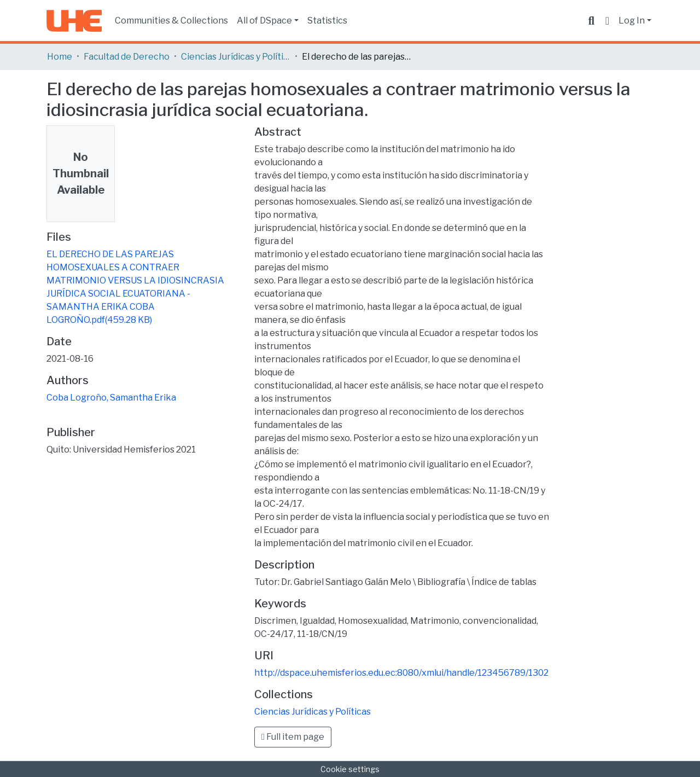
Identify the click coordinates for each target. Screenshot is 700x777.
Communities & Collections (171, 21)
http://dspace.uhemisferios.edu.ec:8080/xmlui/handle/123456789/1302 (401, 673)
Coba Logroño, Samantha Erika (111, 398)
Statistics (327, 21)
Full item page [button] (293, 737)
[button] (607, 21)
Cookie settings (350, 769)
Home (60, 57)
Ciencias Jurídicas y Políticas (236, 57)
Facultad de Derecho (127, 57)
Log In (632, 21)
